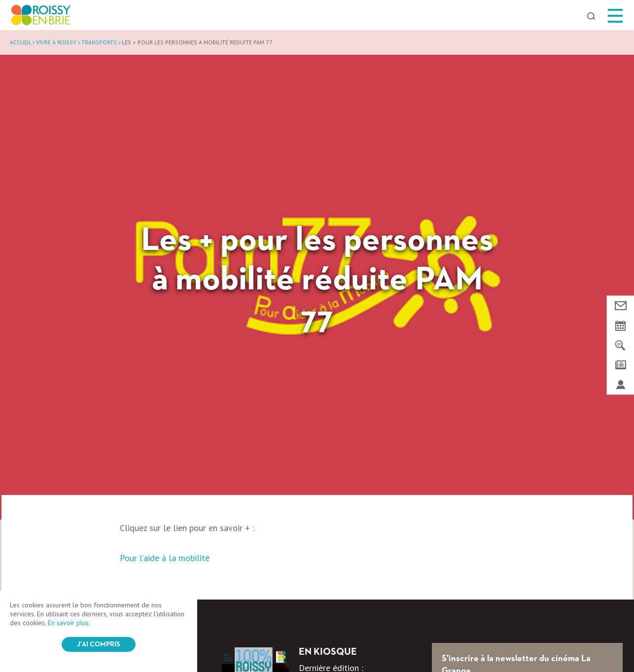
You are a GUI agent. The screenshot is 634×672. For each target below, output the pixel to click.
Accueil (20, 42)
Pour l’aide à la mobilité (165, 558)
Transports (99, 42)
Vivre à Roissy (56, 42)
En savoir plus (68, 623)
